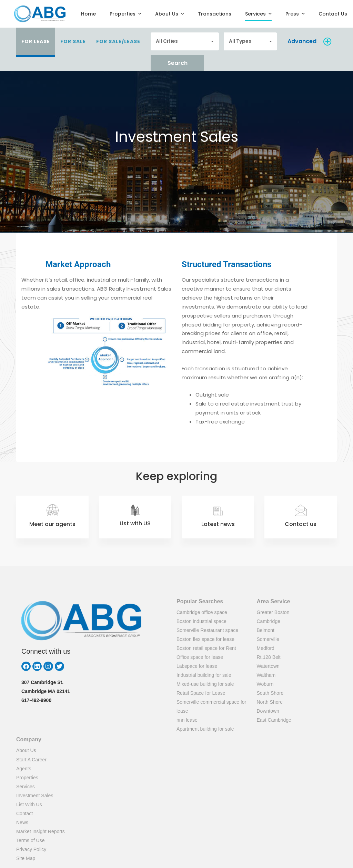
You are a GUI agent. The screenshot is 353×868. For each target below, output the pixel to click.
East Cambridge (274, 720)
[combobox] (185, 41)
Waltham (266, 675)
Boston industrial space (201, 621)
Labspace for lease (197, 666)
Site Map (26, 858)
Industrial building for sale (204, 675)
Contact (24, 813)
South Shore (270, 693)
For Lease (36, 41)
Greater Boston (273, 612)
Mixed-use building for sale (205, 684)
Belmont (266, 630)
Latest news (218, 524)
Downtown (268, 711)
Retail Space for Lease (201, 693)
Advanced (302, 41)
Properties (27, 778)
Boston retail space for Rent (206, 648)
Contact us (301, 524)
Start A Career (31, 760)
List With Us (29, 804)
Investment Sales (35, 796)
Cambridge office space (202, 612)
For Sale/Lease (118, 41)
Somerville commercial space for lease (211, 706)
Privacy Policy (31, 849)
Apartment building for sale (205, 729)
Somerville (268, 639)
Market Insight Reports (41, 831)
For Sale (73, 41)
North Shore (270, 702)
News (22, 822)
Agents (24, 769)
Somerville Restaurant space (207, 630)
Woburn (265, 684)
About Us (26, 750)
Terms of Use (30, 840)
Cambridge (269, 621)
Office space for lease (200, 657)
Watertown (268, 666)
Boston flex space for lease (205, 639)
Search (178, 63)
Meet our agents (52, 524)
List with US (135, 523)
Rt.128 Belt (269, 657)
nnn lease (187, 720)
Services (26, 787)
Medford (266, 648)
